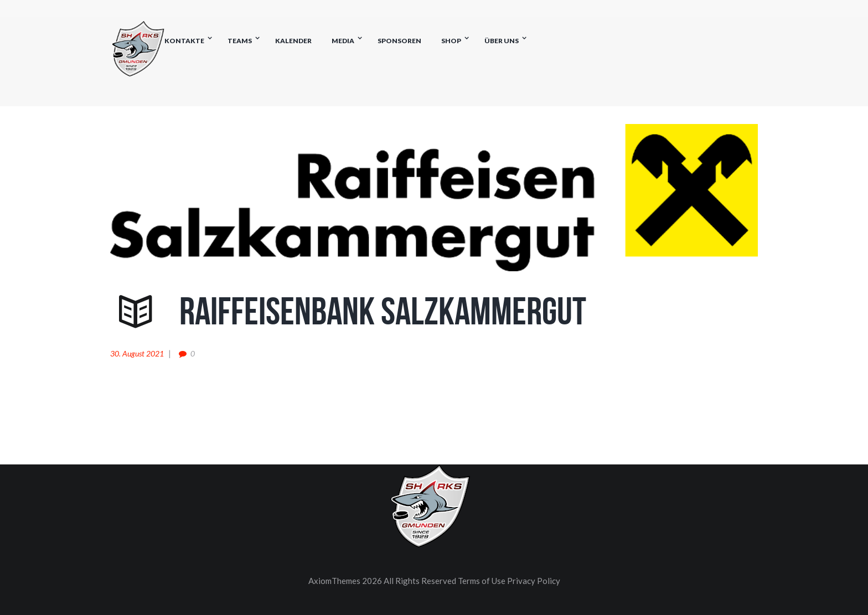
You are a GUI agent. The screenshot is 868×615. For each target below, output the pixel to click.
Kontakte (184, 41)
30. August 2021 (137, 353)
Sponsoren (399, 41)
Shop (451, 41)
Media (343, 41)
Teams (240, 41)
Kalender (293, 41)
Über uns (502, 41)
